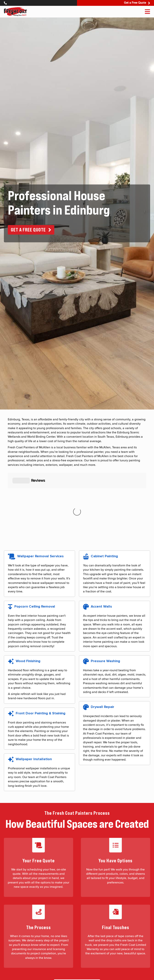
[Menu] (147, 12)
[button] (31, 230)
